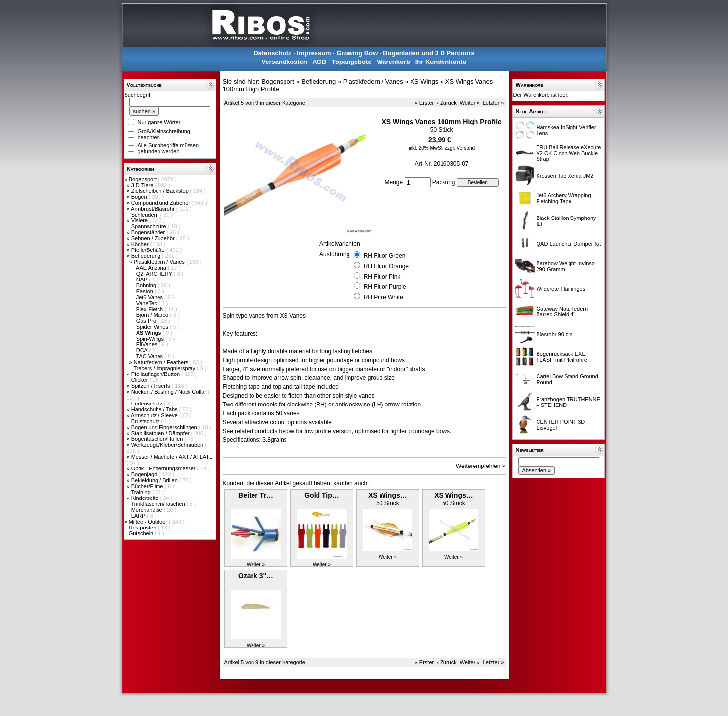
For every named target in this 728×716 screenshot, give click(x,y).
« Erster (425, 103)
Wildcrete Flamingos (561, 289)
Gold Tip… (322, 495)
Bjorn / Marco (153, 315)
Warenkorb (393, 62)
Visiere (140, 220)
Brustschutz (146, 421)
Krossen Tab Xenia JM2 (565, 176)
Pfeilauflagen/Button (157, 374)
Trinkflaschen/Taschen (158, 504)
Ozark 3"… (256, 576)
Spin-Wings (151, 339)
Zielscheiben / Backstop (161, 191)
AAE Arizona (152, 268)
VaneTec (147, 303)
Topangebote (352, 62)
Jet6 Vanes (150, 297)
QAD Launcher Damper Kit (569, 244)
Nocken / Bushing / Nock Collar (170, 392)
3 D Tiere (143, 185)
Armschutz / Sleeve (155, 415)
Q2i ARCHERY (155, 274)
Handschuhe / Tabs (155, 409)
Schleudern (146, 215)
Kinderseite (146, 498)
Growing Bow (357, 53)
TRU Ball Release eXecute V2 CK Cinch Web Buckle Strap (569, 153)
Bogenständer (149, 232)
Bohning (147, 285)
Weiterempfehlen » (481, 466)
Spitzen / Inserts (152, 386)
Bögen (140, 197)
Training (141, 492)
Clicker (141, 380)
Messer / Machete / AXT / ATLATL (172, 457)
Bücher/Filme (148, 486)
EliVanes (148, 344)
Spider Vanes (153, 327)
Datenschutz (272, 53)
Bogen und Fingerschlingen (165, 427)
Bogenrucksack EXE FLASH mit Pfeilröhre (562, 357)
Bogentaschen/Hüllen (158, 439)
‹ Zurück (446, 103)
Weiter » (470, 103)
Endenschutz (148, 404)
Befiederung (147, 256)
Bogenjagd (145, 474)
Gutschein (142, 533)
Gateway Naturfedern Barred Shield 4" (562, 311)
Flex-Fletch (150, 309)
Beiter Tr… (256, 495)
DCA (143, 350)
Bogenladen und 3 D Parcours (429, 53)
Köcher (141, 244)
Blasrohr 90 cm (555, 334)
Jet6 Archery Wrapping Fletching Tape (564, 198)
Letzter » (493, 103)
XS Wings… (387, 495)
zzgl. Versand (460, 148)
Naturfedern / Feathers (162, 362)
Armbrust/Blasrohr (154, 209)
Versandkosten (284, 62)
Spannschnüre (150, 226)
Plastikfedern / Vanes (160, 262)
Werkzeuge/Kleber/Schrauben (168, 445)
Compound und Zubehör (161, 203)
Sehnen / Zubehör (154, 238)
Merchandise (148, 510)
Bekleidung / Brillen (155, 480)
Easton (145, 291)
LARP (139, 516)
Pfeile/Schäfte (149, 250)
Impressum (314, 53)
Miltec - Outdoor (149, 522)
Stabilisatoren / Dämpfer (161, 433)
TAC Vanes (150, 356)
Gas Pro (147, 321)
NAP (142, 280)
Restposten (143, 528)
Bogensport (143, 179)
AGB (319, 62)
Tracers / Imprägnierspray (165, 368)
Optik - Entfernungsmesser (164, 468)
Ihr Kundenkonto (441, 62)
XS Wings (424, 81)
